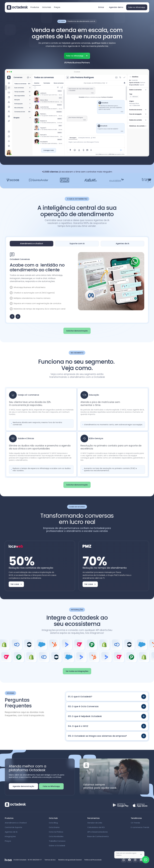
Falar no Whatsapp (51, 786)
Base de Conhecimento (98, 836)
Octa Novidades (56, 836)
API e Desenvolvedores (98, 832)
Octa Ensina (54, 827)
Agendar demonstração (23, 786)
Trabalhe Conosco (57, 841)
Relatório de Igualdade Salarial (70, 860)
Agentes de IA (11, 832)
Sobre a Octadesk (57, 846)
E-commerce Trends (140, 827)
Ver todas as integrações (77, 671)
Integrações (10, 836)
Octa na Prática (56, 832)
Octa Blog (53, 823)
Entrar (101, 7)
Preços (57, 7)
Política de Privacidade (93, 860)
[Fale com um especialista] (146, 860)
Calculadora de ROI (96, 827)
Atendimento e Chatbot (16, 823)
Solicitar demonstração (77, 331)
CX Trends (135, 823)
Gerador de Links (95, 823)
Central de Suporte (13, 827)
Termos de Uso (50, 860)
